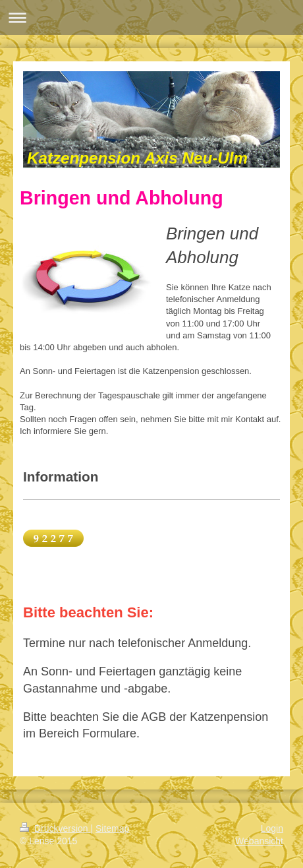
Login (272, 828)
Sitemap (112, 828)
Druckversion (55, 828)
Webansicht (259, 841)
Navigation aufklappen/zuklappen (151, 17)
